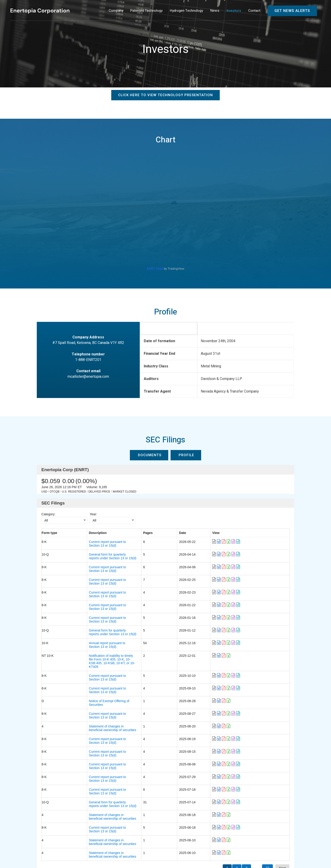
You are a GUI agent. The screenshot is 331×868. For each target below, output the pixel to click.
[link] (258, 542)
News (122, 825)
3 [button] (246, 774)
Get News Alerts (292, 11)
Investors (142, 825)
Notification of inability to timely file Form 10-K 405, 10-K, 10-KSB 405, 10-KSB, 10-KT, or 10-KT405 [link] (135, 624)
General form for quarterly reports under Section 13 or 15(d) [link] (107, 551)
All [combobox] (46, 520)
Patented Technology (52, 825)
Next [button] (282, 774)
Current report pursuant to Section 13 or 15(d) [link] (97, 542)
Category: (48, 514)
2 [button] (237, 774)
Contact (19, 836)
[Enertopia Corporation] (40, 11)
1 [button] (227, 774)
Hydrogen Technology (93, 825)
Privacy (306, 849)
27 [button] (268, 774)
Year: (93, 514)
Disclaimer (284, 849)
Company (20, 825)
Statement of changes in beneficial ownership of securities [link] (106, 670)
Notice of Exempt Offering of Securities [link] (92, 652)
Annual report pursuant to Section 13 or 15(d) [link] (97, 615)
